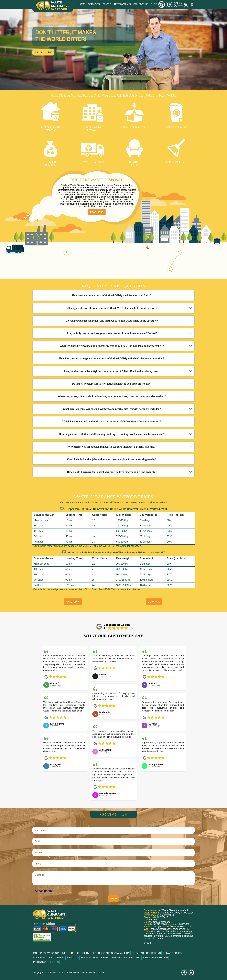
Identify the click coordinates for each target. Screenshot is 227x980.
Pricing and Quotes (46, 962)
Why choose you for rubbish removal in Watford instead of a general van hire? (112, 447)
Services (94, 4)
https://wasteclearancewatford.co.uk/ (169, 929)
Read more (97, 212)
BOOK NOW (154, 602)
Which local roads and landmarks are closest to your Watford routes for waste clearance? (112, 422)
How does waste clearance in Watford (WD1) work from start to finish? (112, 295)
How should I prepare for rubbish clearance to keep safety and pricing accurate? (112, 472)
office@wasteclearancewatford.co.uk (171, 927)
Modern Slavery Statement (51, 953)
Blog (154, 4)
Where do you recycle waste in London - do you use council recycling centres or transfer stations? (112, 396)
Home (82, 4)
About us (73, 958)
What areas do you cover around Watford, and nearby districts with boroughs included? (112, 409)
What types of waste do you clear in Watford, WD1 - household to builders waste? (112, 308)
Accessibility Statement (49, 958)
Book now (43, 52)
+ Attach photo (42, 891)
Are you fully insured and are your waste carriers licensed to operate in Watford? (112, 333)
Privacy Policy (173, 953)
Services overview (155, 958)
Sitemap (148, 943)
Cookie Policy (80, 953)
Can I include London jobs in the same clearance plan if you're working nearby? (112, 459)
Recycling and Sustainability (111, 953)
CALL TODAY (73, 602)
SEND (113, 899)
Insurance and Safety (95, 958)
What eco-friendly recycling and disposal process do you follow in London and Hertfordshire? (112, 346)
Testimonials (122, 4)
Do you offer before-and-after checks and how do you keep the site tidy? (112, 384)
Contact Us (141, 4)
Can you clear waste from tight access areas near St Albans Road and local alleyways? (112, 371)
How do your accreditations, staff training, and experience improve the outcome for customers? (112, 434)
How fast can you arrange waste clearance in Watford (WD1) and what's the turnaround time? (112, 358)
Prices (107, 4)
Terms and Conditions (146, 953)
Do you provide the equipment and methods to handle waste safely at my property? (112, 321)
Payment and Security (126, 958)
